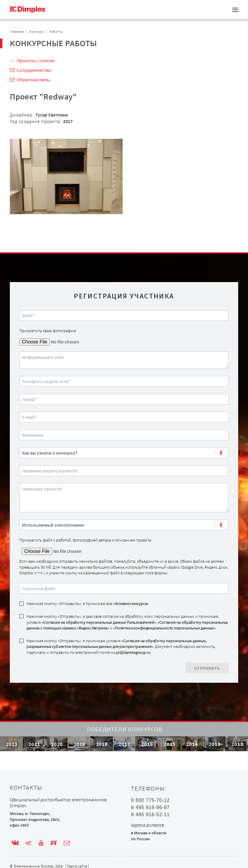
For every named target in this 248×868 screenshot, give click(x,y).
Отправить (207, 668)
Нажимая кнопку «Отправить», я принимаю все (88, 603)
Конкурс (36, 31)
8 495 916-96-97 (150, 808)
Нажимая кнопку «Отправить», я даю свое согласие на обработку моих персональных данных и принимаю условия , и (127, 622)
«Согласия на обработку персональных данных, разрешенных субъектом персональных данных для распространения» (116, 644)
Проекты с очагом (36, 60)
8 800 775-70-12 (150, 800)
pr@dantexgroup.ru (133, 652)
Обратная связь (33, 80)
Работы (56, 31)
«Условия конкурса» (131, 603)
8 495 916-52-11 (150, 815)
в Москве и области (149, 833)
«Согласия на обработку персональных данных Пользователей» (99, 622)
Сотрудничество (34, 70)
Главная (17, 31)
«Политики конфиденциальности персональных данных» (164, 628)
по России (140, 839)
